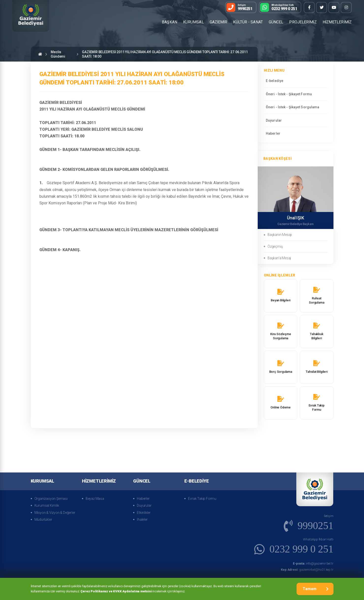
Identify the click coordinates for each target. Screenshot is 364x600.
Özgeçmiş (275, 246)
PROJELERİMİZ (303, 22)
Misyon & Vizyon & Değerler (55, 513)
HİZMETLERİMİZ (337, 22)
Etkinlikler (144, 513)
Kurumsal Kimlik (47, 505)
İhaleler (142, 519)
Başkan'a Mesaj (279, 258)
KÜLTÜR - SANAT (248, 22)
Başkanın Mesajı (280, 235)
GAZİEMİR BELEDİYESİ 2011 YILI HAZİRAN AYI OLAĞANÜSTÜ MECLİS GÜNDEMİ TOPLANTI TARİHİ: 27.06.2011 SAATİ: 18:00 (165, 54)
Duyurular (274, 120)
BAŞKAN (170, 22)
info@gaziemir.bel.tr (313, 563)
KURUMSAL (193, 22)
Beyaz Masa (95, 499)
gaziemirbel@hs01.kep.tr (307, 570)
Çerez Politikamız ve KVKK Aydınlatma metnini (116, 591)
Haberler (273, 133)
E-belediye (275, 81)
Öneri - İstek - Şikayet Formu (289, 94)
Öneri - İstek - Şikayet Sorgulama (293, 107)
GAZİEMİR (219, 22)
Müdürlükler (43, 519)
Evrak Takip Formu (202, 499)
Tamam (316, 589)
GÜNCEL (276, 22)
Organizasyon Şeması (51, 499)
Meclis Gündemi (58, 54)
